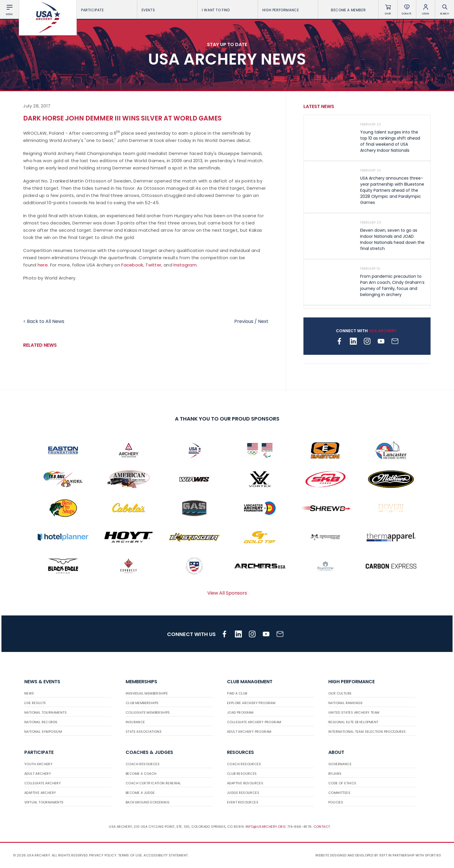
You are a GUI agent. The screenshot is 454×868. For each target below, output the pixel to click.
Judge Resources (243, 793)
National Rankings (346, 703)
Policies (336, 802)
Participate (107, 10)
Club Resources (242, 774)
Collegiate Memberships (148, 712)
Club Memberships (142, 703)
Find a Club (237, 693)
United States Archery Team (354, 712)
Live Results (35, 703)
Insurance (135, 722)
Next (263, 321)
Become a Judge (140, 793)
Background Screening (148, 802)
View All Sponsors (227, 593)
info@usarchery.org (266, 827)
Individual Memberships (147, 693)
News (29, 693)
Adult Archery (38, 774)
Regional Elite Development (353, 722)
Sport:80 (433, 855)
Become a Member (348, 10)
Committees (339, 793)
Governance (340, 764)
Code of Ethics (342, 783)
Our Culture (340, 693)
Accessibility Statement (166, 855)
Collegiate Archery (43, 783)
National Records (41, 722)
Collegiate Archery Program (254, 722)
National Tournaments (45, 712)
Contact (322, 827)
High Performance (288, 10)
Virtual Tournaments (44, 802)
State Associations (144, 732)
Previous (244, 321)
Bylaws (335, 774)
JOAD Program (240, 712)
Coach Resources (143, 764)
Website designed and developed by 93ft (351, 855)
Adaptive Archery (40, 793)
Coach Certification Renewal (153, 783)
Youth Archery (38, 764)
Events (167, 10)
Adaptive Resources (245, 783)
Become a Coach (141, 774)
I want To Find (228, 10)
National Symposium (43, 732)
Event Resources (243, 802)
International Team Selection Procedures (367, 732)
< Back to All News (44, 321)
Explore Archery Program (251, 703)
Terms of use (130, 855)
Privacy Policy (103, 855)
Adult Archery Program (249, 732)
